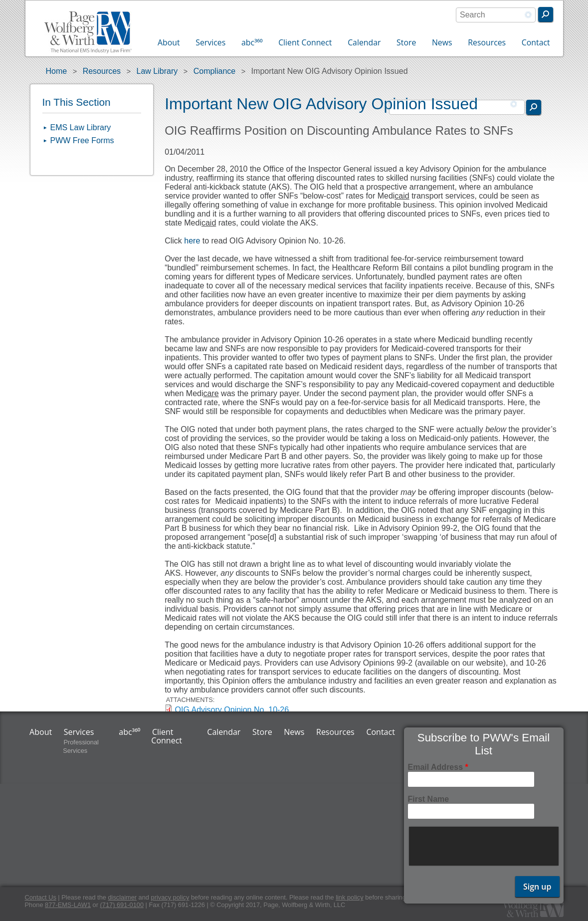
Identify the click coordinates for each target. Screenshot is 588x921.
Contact (536, 42)
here (192, 241)
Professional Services (81, 746)
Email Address (438, 767)
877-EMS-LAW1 (68, 905)
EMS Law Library (81, 127)
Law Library (157, 71)
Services (210, 42)
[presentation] (485, 846)
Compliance (214, 71)
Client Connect (305, 42)
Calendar (364, 42)
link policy (349, 897)
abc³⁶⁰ (252, 42)
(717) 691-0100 (122, 905)
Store (406, 42)
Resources (487, 42)
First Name (429, 799)
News (442, 42)
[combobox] (496, 15)
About (169, 42)
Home (57, 71)
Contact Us (41, 897)
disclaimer (122, 897)
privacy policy (170, 897)
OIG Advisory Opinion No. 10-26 (232, 710)
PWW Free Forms (82, 140)
